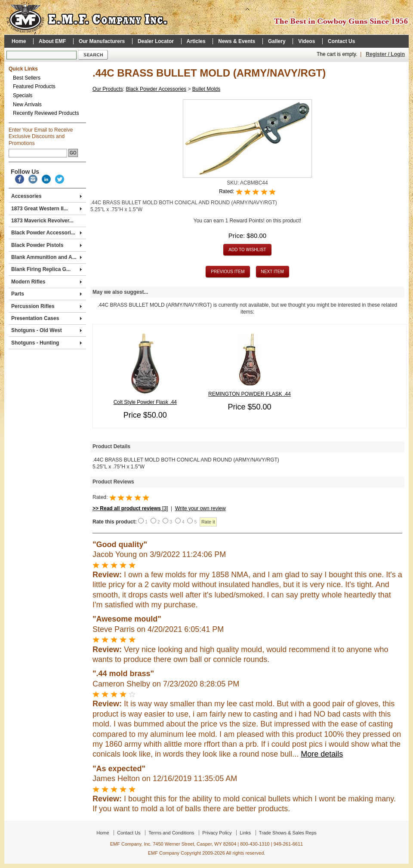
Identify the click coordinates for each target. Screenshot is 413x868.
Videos (307, 41)
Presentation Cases (46, 318)
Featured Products (34, 86)
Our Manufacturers (102, 41)
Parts (46, 294)
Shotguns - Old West (46, 330)
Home (19, 41)
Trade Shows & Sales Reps (288, 833)
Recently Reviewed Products (46, 113)
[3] (130, 508)
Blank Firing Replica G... (46, 269)
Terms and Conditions (171, 833)
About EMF (52, 41)
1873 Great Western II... (46, 209)
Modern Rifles (46, 282)
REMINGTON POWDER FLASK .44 (250, 394)
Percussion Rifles (46, 306)
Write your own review (200, 508)
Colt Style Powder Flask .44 (145, 402)
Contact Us (341, 41)
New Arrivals (27, 105)
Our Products (108, 89)
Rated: (227, 192)
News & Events (237, 41)
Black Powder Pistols (46, 245)
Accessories (46, 196)
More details (322, 754)
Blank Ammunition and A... (46, 257)
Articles (196, 41)
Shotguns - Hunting (46, 343)
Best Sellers (27, 78)
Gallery (277, 41)
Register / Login (385, 54)
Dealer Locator (156, 41)
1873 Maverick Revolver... (42, 221)
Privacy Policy (217, 833)
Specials (23, 95)
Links (245, 833)
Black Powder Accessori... (46, 233)
